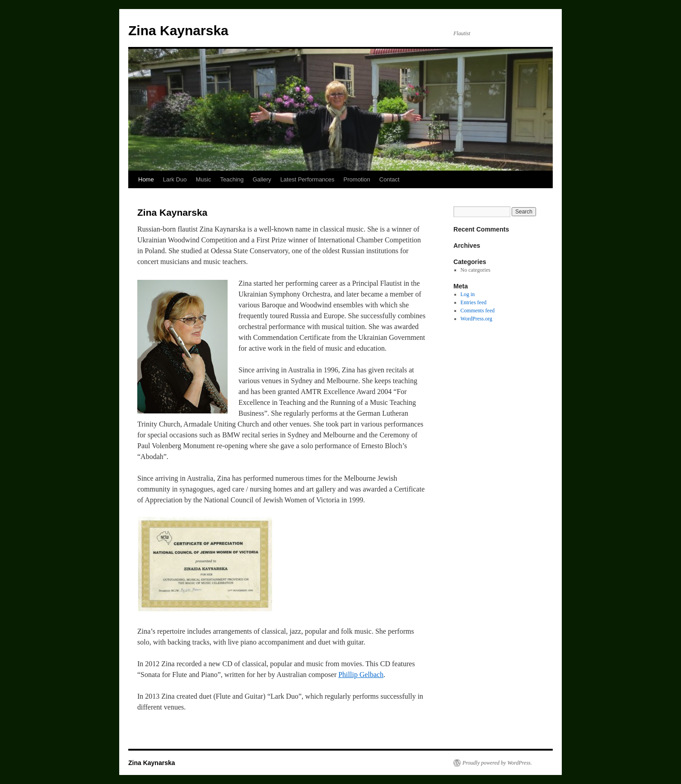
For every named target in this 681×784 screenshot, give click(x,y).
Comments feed (478, 311)
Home (146, 179)
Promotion (357, 179)
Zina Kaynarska (178, 30)
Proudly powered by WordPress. (497, 763)
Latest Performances (308, 179)
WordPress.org (476, 319)
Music (203, 179)
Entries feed (474, 302)
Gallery (262, 179)
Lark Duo (175, 179)
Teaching (232, 179)
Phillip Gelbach (361, 675)
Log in (468, 294)
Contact (389, 179)
